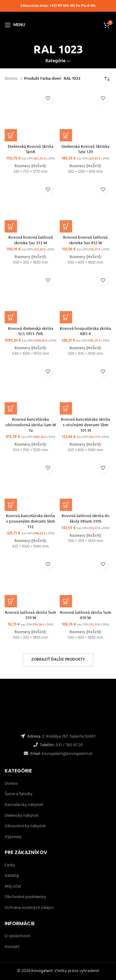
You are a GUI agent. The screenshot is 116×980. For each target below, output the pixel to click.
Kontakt (12, 947)
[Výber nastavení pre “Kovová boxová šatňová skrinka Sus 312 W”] (11, 226)
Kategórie (56, 61)
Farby (10, 865)
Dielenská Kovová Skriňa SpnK (31, 149)
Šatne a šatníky (19, 794)
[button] (11, 317)
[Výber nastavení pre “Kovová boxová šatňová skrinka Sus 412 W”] (66, 226)
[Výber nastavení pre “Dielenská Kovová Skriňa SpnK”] (11, 135)
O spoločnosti (17, 936)
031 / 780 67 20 (69, 745)
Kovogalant (42, 971)
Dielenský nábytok (22, 816)
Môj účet (13, 887)
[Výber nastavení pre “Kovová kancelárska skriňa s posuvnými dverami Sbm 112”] (11, 505)
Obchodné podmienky (25, 897)
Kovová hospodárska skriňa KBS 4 (85, 331)
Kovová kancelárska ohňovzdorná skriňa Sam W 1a (31, 425)
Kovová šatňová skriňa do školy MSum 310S (86, 518)
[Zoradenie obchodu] (107, 79)
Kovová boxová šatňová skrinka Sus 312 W (31, 240)
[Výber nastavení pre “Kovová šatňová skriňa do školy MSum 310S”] (66, 505)
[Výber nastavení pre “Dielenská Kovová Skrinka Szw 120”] (66, 135)
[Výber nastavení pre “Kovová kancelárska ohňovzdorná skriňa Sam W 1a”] (11, 408)
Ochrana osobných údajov (29, 908)
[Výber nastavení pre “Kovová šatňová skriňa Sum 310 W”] (11, 601)
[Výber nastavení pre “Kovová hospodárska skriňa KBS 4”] (66, 317)
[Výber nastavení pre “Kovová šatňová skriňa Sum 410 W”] (66, 601)
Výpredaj (13, 837)
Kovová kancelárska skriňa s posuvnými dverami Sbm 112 (30, 521)
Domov (12, 79)
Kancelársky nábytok (24, 805)
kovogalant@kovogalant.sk (67, 754)
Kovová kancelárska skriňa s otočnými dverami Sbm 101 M (86, 425)
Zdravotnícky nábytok (25, 826)
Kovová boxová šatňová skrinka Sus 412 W (85, 240)
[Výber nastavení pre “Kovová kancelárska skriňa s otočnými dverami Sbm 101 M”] (66, 408)
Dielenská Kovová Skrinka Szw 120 (86, 149)
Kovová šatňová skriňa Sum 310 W (30, 615)
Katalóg (12, 876)
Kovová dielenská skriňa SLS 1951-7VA (31, 331)
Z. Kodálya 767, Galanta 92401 (69, 737)
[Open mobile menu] (15, 25)
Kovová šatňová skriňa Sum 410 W (86, 615)
